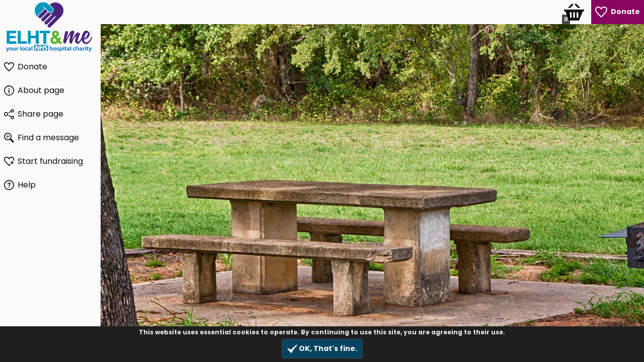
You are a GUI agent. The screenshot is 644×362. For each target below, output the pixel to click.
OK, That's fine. (322, 349)
